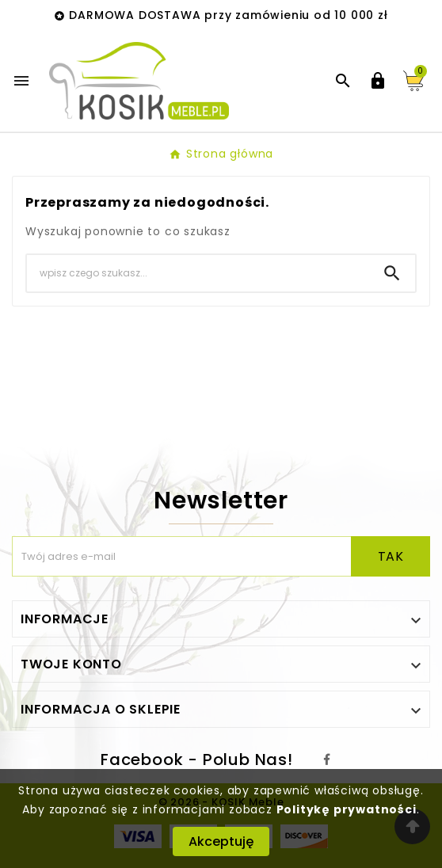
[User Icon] (378, 81)
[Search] (198, 273)
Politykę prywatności (347, 809)
